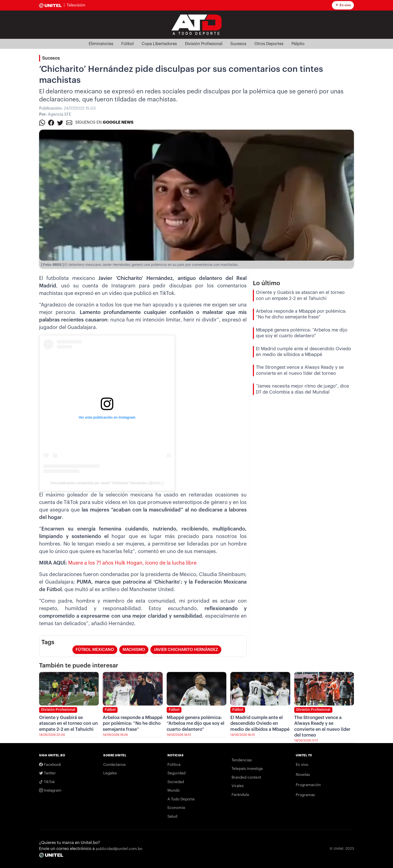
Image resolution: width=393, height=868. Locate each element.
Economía (176, 808)
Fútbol (127, 44)
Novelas (303, 775)
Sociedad (176, 782)
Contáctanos (114, 765)
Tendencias (242, 760)
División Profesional (204, 44)
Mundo (174, 791)
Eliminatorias (101, 44)
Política (174, 765)
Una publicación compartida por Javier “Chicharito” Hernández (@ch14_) (107, 483)
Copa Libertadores (159, 44)
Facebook (50, 765)
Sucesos (238, 44)
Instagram (50, 791)
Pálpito (298, 44)
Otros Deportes (269, 44)
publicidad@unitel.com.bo (119, 849)
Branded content (246, 777)
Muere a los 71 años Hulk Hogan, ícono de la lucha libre (132, 563)
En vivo (343, 5)
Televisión (76, 5)
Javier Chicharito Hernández (186, 650)
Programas (305, 795)
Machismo (134, 650)
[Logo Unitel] (197, 24)
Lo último (267, 283)
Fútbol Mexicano (95, 650)
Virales (238, 786)
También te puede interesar (79, 665)
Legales (110, 773)
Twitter (47, 773)
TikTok (47, 782)
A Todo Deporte (181, 799)
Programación (308, 785)
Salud (172, 817)
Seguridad (176, 773)
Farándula (240, 795)
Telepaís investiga (247, 769)
